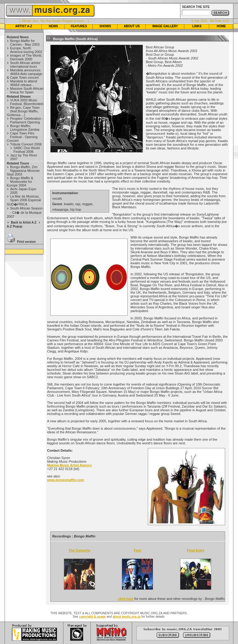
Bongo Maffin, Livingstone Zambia (25, 128)
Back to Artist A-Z (24, 222)
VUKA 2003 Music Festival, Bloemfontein (27, 102)
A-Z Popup (15, 226)
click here (126, 599)
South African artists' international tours (25, 65)
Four (137, 550)
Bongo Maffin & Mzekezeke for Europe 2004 (20, 182)
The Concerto (80, 550)
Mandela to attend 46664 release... (24, 83)
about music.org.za (127, 617)
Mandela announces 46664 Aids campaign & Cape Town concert (25, 74)
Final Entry (196, 550)
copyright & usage (92, 617)
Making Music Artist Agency (70, 465)
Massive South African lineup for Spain (27, 90)
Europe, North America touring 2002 (26, 50)
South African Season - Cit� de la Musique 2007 (25, 212)
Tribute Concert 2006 (26, 144)
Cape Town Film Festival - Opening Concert (22, 137)
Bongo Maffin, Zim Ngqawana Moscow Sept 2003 (23, 171)
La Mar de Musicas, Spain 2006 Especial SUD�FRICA (24, 200)
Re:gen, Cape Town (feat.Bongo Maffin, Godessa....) (23, 111)
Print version (26, 242)
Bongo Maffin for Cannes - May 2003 (25, 43)
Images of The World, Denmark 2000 (26, 57)
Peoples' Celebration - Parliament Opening (27, 120)
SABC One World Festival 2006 (27, 150)
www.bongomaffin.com (66, 480)
